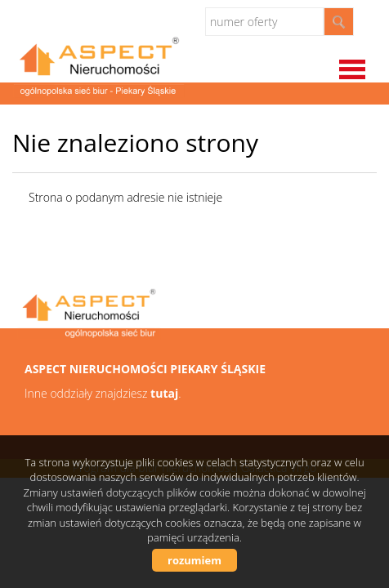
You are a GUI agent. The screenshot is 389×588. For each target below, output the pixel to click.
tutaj (164, 393)
